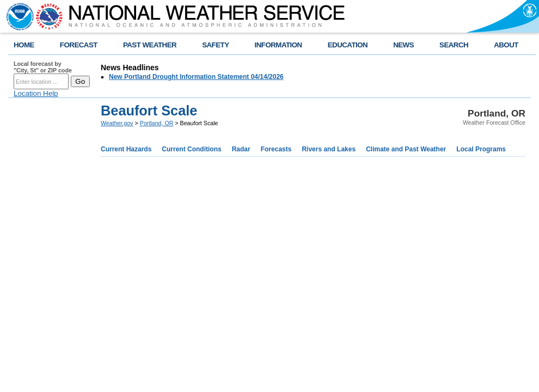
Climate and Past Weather (406, 149)
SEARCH (454, 45)
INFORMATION (278, 45)
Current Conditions (191, 149)
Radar (241, 149)
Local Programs (481, 149)
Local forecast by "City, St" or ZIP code (43, 67)
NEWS (403, 45)
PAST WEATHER (150, 45)
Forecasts (276, 149)
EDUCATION (348, 45)
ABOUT (506, 45)
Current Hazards (126, 149)
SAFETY (215, 45)
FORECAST (79, 45)
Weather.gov (117, 123)
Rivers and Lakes (329, 149)
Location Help (36, 93)
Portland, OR (157, 123)
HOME (24, 45)
